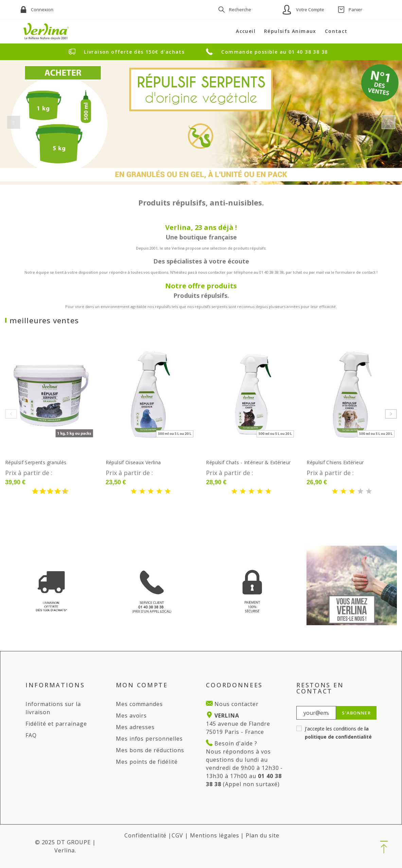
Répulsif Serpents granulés (36, 462)
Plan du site (263, 835)
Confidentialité (145, 835)
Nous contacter (235, 704)
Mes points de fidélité (147, 762)
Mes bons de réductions (150, 750)
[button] (384, 848)
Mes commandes (139, 704)
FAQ (31, 735)
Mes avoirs (132, 716)
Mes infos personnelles (149, 739)
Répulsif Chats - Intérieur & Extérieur (248, 462)
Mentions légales (214, 835)
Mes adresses (135, 727)
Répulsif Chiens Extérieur (335, 462)
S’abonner (356, 713)
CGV (177, 835)
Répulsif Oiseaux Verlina (133, 462)
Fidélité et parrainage (56, 724)
